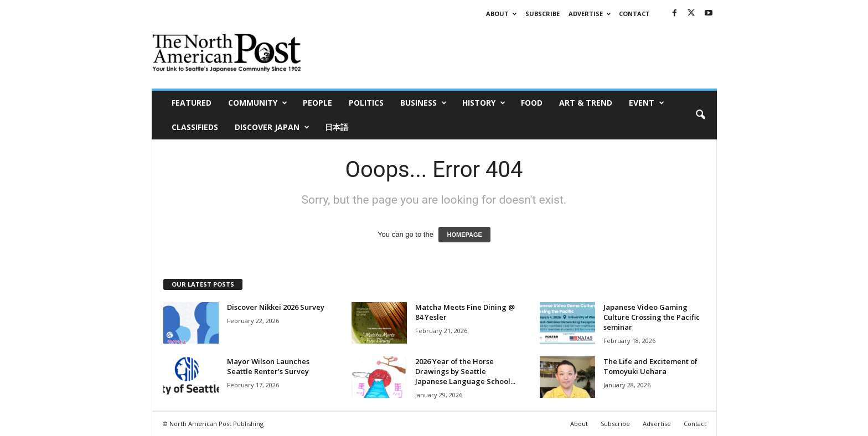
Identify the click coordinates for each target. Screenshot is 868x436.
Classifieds (195, 127)
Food (532, 103)
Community (258, 103)
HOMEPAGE (464, 235)
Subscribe (542, 14)
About (501, 14)
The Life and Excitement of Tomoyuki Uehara (650, 366)
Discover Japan (272, 127)
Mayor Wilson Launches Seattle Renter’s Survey (268, 366)
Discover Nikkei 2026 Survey (276, 307)
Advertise (590, 14)
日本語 (337, 127)
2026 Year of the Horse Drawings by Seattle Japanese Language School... (465, 371)
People (317, 103)
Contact (634, 14)
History (484, 103)
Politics (366, 103)
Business (423, 103)
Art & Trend (586, 103)
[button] (700, 115)
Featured (192, 103)
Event (647, 103)
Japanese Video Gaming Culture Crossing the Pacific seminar (652, 317)
